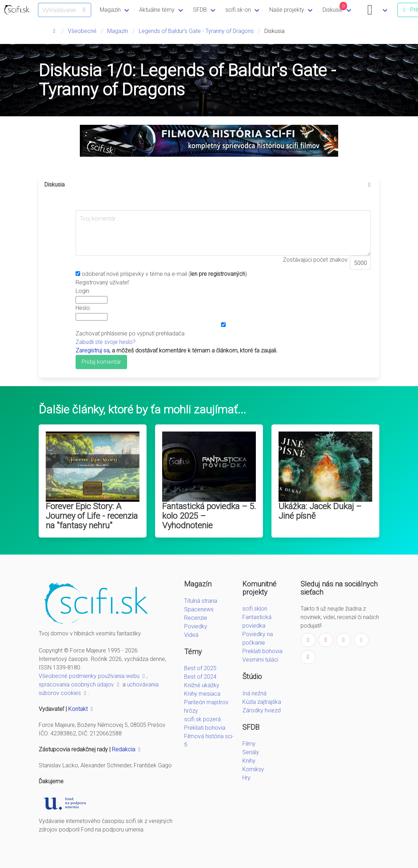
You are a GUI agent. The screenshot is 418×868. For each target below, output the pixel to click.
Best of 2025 (200, 668)
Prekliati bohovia (205, 728)
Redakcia (127, 749)
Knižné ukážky (202, 685)
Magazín (110, 10)
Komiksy (253, 769)
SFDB (200, 10)
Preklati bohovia (262, 651)
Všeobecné (82, 31)
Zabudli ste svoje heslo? (106, 342)
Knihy (249, 761)
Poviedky (196, 626)
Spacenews (199, 609)
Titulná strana (201, 601)
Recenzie (196, 618)
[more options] (369, 185)
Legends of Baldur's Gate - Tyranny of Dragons (196, 31)
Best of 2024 (200, 677)
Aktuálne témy (157, 10)
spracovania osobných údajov (80, 685)
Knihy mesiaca (202, 694)
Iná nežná (254, 693)
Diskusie (335, 7)
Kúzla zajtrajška (262, 702)
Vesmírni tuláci (260, 660)
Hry (246, 778)
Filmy (249, 744)
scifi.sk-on (238, 10)
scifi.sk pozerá (202, 719)
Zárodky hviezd (262, 710)
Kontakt (81, 709)
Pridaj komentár (101, 362)
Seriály (251, 752)
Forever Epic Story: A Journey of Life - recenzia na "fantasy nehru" (92, 516)
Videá (191, 635)
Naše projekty (287, 10)
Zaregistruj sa (92, 350)
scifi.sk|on (255, 609)
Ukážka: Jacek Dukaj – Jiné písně (320, 511)
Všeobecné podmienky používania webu (93, 676)
